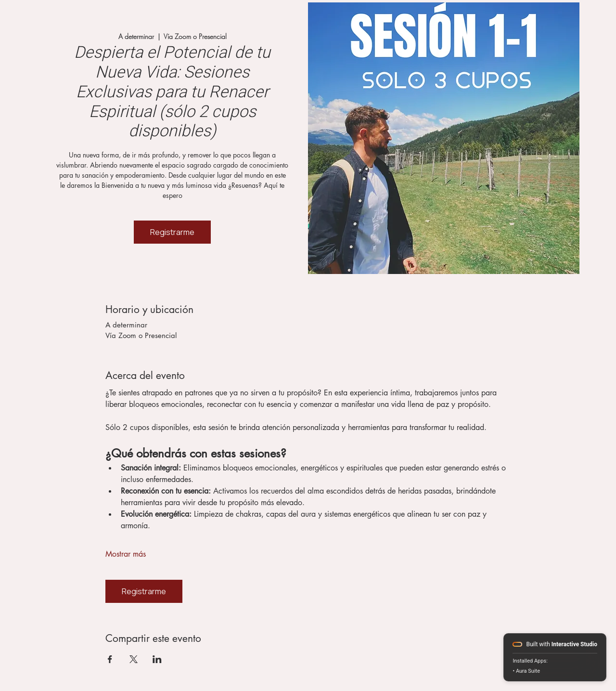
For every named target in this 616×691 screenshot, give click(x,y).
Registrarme (172, 232)
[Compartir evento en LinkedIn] (157, 659)
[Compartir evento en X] (134, 659)
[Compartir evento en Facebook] (110, 659)
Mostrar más (126, 554)
